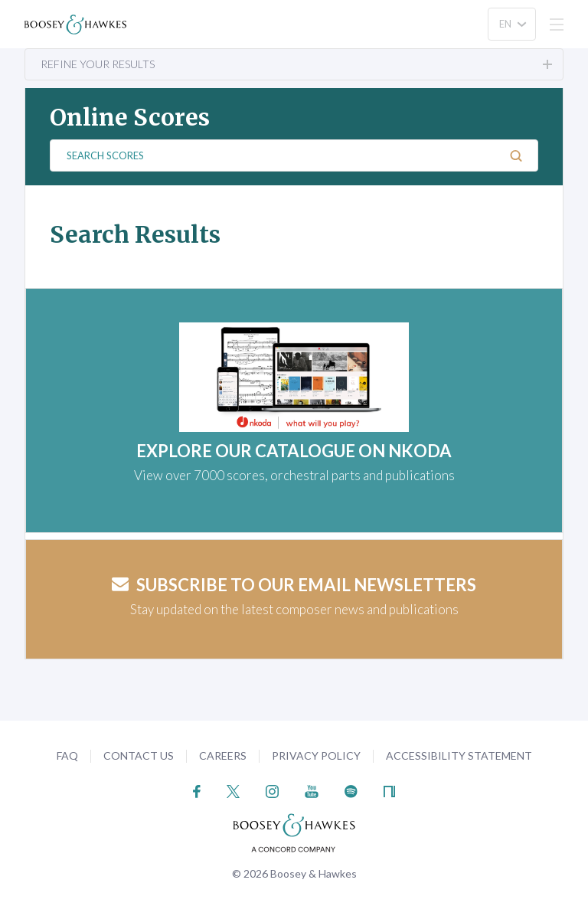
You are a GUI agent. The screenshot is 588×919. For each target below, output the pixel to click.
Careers (223, 755)
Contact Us (139, 755)
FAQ (67, 755)
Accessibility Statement (459, 755)
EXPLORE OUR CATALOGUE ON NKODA (294, 451)
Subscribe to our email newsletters (294, 585)
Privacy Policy (316, 755)
